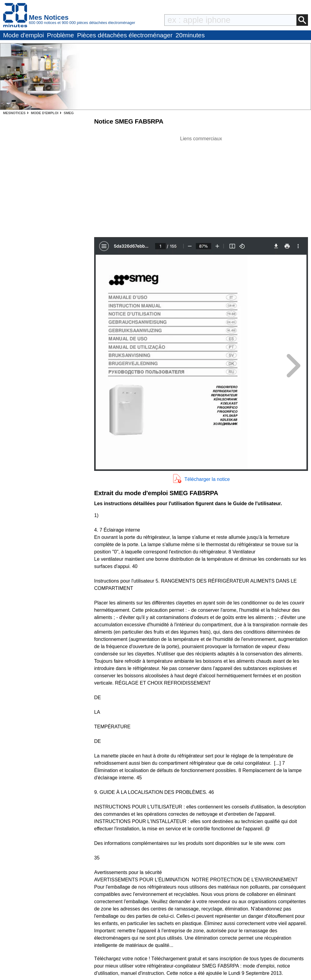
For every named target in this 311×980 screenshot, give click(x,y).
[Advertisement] (201, 185)
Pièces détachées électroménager (125, 35)
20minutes (190, 35)
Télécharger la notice (207, 479)
